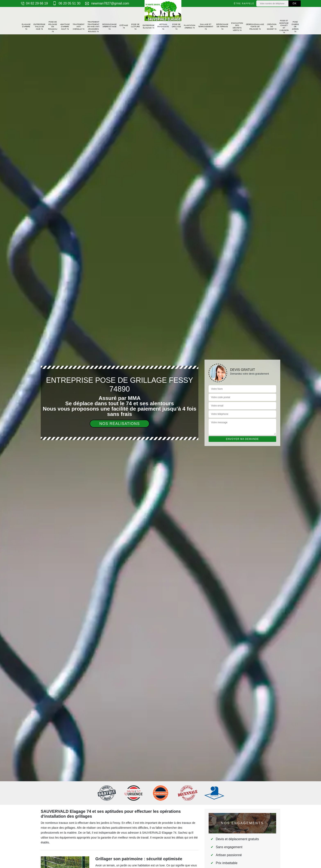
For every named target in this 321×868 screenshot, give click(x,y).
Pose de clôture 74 (135, 27)
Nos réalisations (120, 424)
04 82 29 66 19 (34, 3)
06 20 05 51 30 (66, 3)
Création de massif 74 (272, 27)
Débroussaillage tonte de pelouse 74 (255, 27)
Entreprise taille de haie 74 (40, 27)
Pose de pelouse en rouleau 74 (53, 27)
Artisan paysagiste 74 (163, 27)
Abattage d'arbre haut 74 (65, 27)
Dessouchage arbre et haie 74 (110, 27)
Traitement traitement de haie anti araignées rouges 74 (93, 27)
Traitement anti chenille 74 (79, 27)
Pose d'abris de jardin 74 (295, 27)
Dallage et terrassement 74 (206, 27)
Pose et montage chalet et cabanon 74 (284, 27)
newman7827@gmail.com (107, 3)
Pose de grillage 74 (176, 27)
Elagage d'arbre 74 (26, 27)
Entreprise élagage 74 (149, 27)
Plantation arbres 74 (189, 27)
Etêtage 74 (124, 27)
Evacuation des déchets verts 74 (237, 27)
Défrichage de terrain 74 (222, 27)
